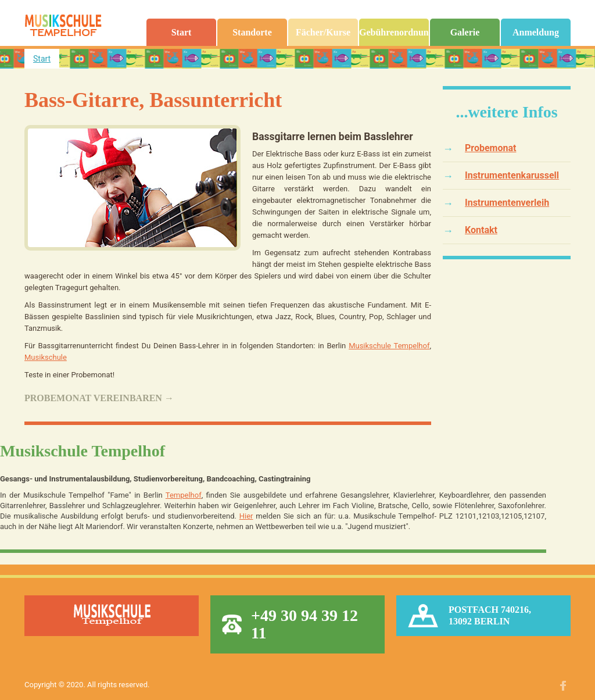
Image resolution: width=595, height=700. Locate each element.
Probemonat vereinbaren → (99, 398)
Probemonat (490, 148)
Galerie (465, 32)
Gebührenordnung (394, 32)
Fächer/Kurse (323, 32)
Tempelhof (184, 495)
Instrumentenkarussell (512, 175)
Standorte (252, 32)
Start (182, 32)
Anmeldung (536, 32)
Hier (246, 516)
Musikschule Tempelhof (389, 346)
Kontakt (481, 230)
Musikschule (46, 357)
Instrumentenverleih (507, 203)
